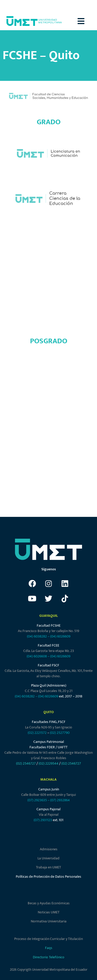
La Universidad (48, 858)
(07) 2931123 (43, 820)
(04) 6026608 (37, 656)
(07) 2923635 (37, 800)
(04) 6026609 (60, 636)
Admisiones (49, 849)
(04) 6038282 (37, 636)
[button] (87, 21)
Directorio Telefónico (49, 957)
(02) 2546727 (26, 763)
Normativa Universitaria (49, 921)
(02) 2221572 (37, 733)
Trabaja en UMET (48, 867)
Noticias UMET (49, 912)
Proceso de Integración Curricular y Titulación (48, 939)
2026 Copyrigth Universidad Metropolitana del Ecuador (49, 970)
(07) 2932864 (60, 800)
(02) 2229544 (48, 763)
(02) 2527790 (60, 733)
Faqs (49, 948)
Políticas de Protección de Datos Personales (48, 877)
